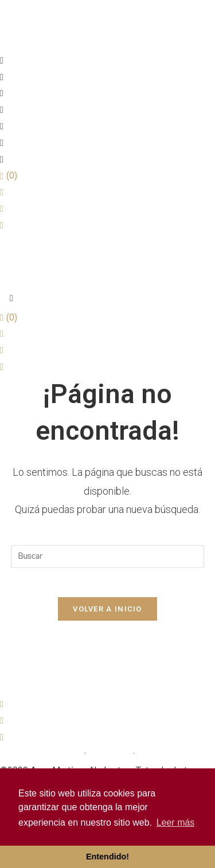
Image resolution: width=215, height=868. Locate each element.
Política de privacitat (41, 754)
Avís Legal (110, 754)
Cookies (154, 754)
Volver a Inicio (107, 609)
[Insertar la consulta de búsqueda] (108, 557)
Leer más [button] (176, 822)
